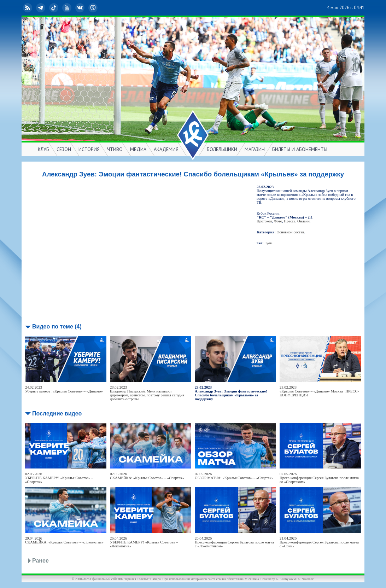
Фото (278, 221)
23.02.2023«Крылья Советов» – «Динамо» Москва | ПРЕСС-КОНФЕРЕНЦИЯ (319, 391)
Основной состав (291, 232)
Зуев (268, 243)
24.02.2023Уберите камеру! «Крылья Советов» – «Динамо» (64, 389)
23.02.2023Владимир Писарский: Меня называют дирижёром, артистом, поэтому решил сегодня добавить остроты (147, 393)
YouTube (68, 8)
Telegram (41, 8)
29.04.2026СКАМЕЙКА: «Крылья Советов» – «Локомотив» (64, 540)
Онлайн (303, 221)
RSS (28, 8)
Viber (94, 8)
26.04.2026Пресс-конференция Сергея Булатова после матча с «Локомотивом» (234, 542)
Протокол (264, 221)
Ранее (40, 561)
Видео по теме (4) (57, 327)
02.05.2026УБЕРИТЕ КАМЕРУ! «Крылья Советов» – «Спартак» (59, 478)
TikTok (54, 8)
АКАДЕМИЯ (166, 149)
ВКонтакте (81, 8)
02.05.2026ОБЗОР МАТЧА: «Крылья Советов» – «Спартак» (234, 476)
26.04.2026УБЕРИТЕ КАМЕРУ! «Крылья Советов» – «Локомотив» (144, 542)
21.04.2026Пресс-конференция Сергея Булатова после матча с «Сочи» (319, 542)
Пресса (289, 221)
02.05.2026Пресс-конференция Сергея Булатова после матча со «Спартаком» (319, 478)
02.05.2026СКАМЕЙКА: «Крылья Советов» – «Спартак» (147, 476)
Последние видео (57, 414)
